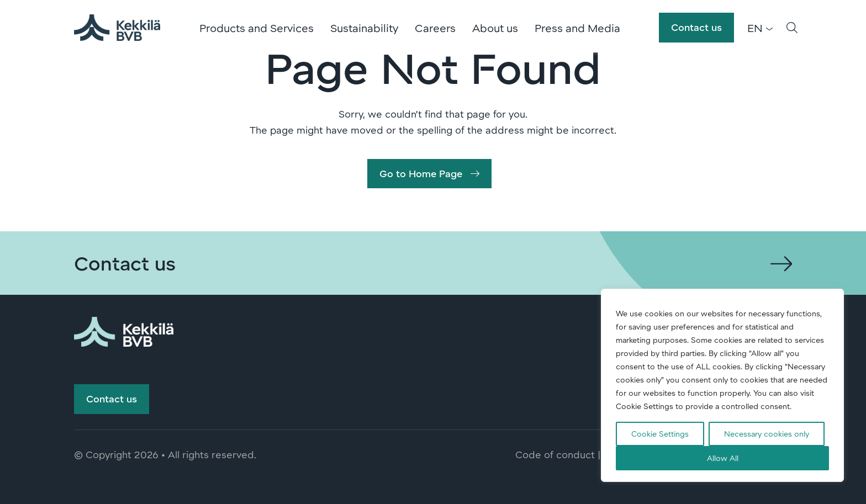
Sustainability (365, 28)
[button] (792, 28)
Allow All (723, 458)
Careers (436, 28)
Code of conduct (555, 457)
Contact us (696, 27)
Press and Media (579, 28)
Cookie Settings (660, 434)
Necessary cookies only (767, 434)
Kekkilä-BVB (118, 28)
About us (496, 28)
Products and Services (258, 28)
